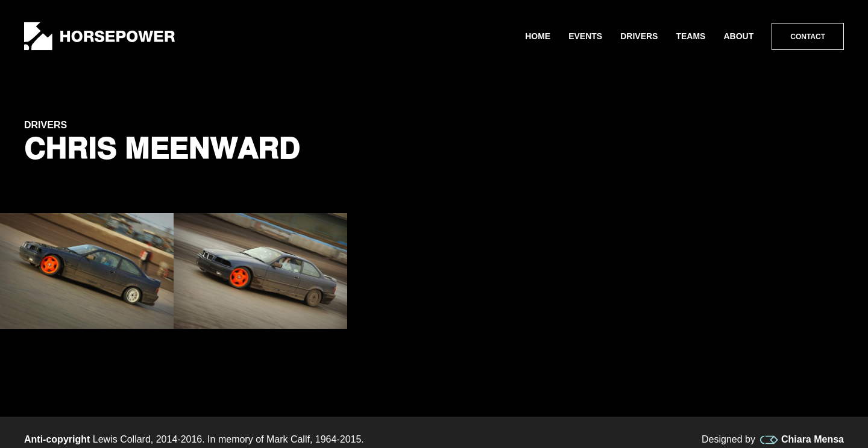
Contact (808, 37)
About (738, 36)
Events (585, 36)
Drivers (639, 36)
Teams (690, 36)
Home (538, 36)
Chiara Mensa (802, 440)
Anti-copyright (57, 439)
